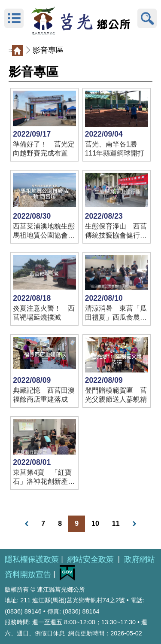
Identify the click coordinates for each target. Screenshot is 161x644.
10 (95, 523)
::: (10, 50)
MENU (14, 18)
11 (116, 523)
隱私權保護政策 (32, 559)
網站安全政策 (92, 559)
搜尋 (147, 18)
